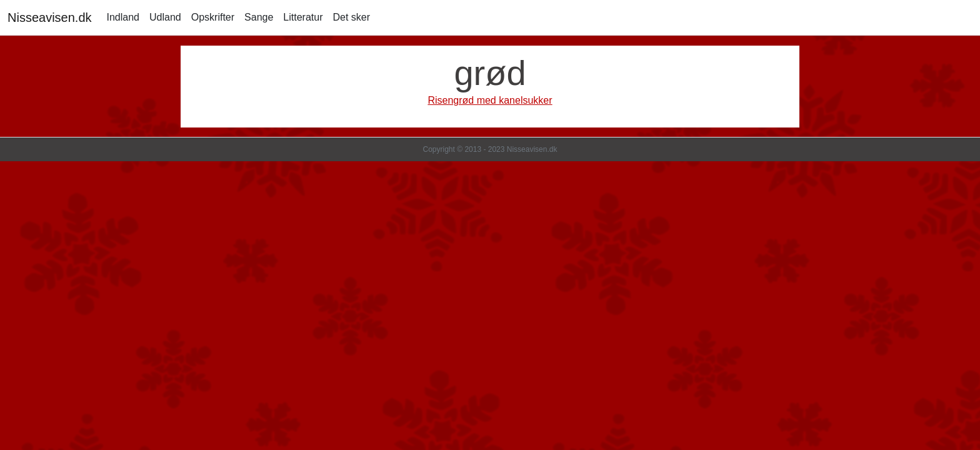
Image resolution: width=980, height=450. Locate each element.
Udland (165, 17)
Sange (259, 17)
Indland (123, 17)
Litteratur (303, 17)
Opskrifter (213, 17)
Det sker (351, 17)
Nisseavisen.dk (50, 17)
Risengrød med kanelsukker (490, 100)
